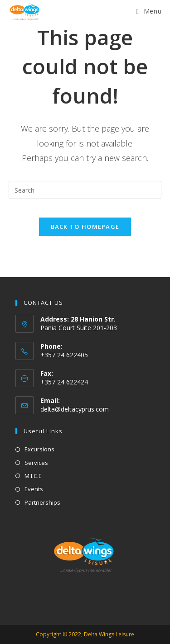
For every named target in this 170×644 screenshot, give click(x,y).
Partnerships (42, 502)
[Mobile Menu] (149, 11)
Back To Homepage (85, 227)
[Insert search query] (85, 190)
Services (36, 463)
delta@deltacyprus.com (75, 409)
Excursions (39, 449)
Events (34, 489)
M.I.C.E (33, 476)
